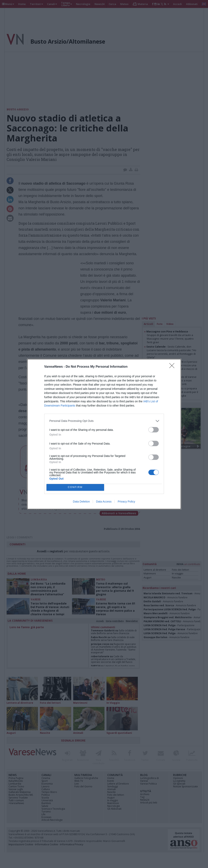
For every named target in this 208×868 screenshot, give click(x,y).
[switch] (154, 430)
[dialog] (104, 434)
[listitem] (104, 421)
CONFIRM (75, 487)
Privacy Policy (126, 502)
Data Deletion (81, 502)
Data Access (104, 502)
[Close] (173, 367)
